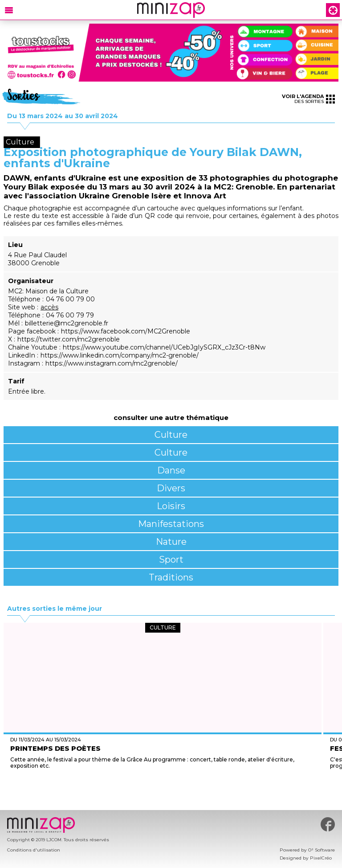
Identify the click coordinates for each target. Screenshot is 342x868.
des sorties (308, 99)
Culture (171, 435)
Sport (171, 559)
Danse (171, 470)
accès (49, 307)
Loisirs (171, 506)
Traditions (171, 577)
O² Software (322, 850)
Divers (171, 488)
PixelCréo (321, 858)
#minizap (328, 824)
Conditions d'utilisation (34, 850)
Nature (171, 542)
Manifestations (171, 524)
